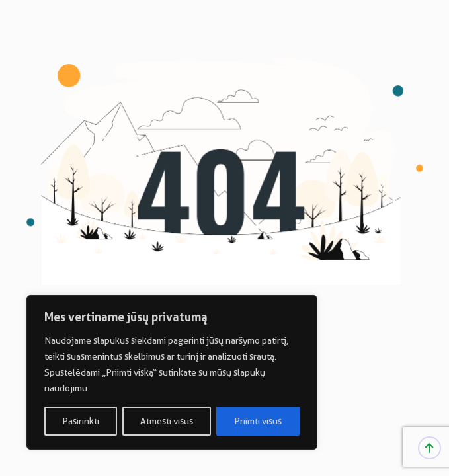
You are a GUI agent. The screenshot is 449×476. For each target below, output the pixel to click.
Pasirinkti (81, 421)
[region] (172, 372)
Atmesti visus (167, 421)
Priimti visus (258, 421)
